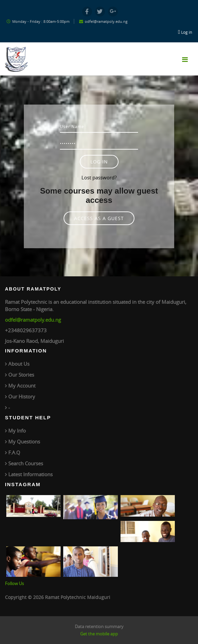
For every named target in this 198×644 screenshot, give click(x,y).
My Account (22, 386)
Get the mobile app (99, 634)
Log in (187, 32)
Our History (22, 396)
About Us (19, 364)
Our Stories (21, 375)
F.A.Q (14, 452)
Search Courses (26, 463)
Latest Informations (30, 474)
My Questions (24, 441)
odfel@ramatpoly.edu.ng (33, 320)
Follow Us (14, 583)
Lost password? (99, 177)
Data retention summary (99, 626)
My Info (17, 431)
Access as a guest (99, 218)
